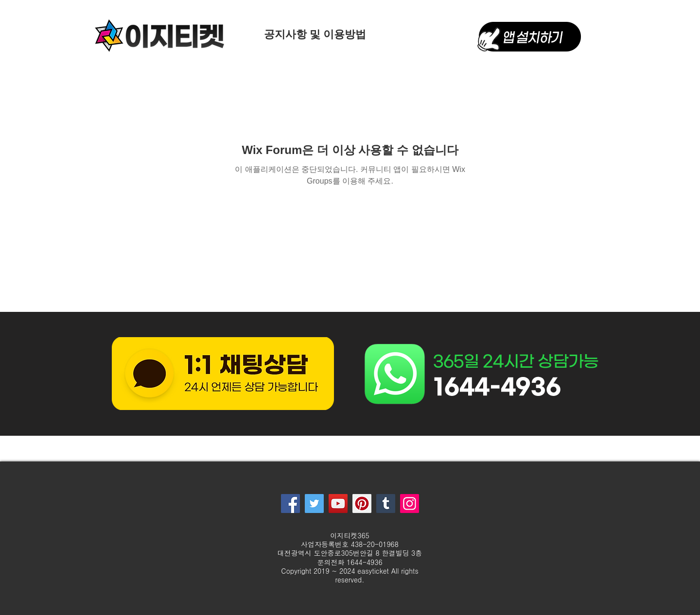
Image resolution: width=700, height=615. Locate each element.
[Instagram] (410, 504)
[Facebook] (290, 504)
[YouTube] (338, 504)
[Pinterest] (362, 504)
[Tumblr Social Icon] (386, 504)
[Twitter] (314, 504)
